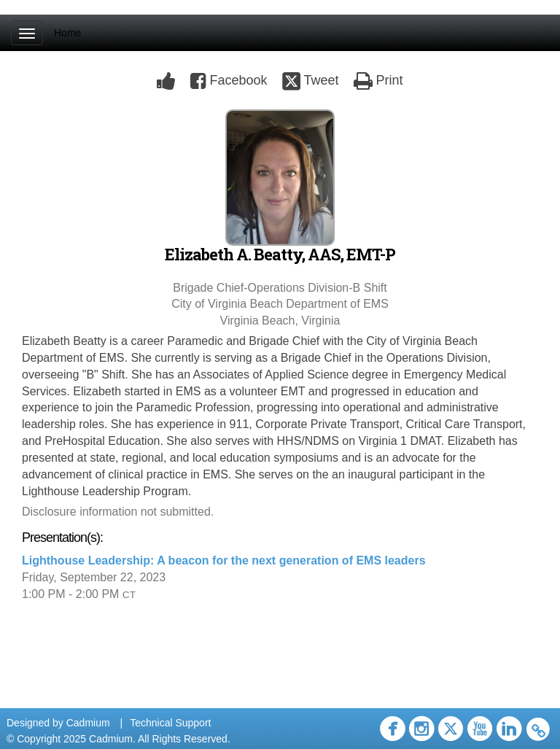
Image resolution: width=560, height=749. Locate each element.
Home (67, 33)
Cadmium (88, 723)
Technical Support (170, 723)
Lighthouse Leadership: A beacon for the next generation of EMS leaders (224, 560)
